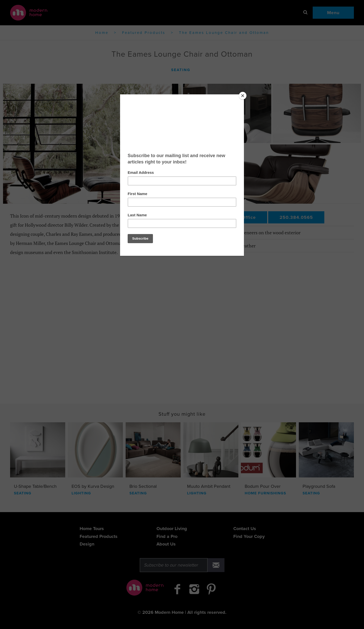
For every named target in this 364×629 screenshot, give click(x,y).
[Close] (243, 96)
